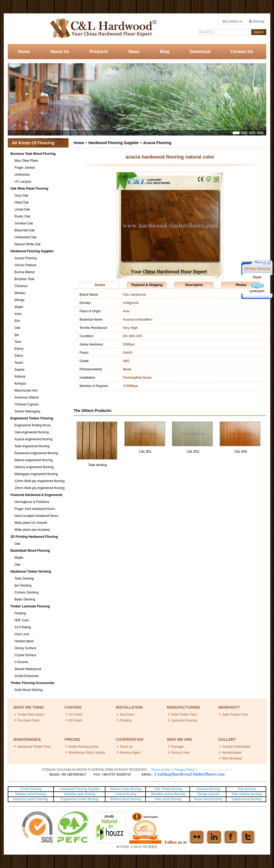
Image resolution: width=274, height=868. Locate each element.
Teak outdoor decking (246, 794)
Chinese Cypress (27, 404)
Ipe (17, 335)
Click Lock (22, 634)
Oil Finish (75, 720)
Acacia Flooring (26, 258)
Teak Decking (24, 578)
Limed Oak (22, 209)
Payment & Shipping (147, 285)
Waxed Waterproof (28, 669)
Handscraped (24, 641)
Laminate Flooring (184, 720)
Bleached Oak (24, 230)
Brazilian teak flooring (79, 794)
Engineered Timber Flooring (32, 418)
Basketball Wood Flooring (30, 551)
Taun (18, 342)
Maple (19, 307)
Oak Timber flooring (168, 789)
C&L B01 (145, 452)
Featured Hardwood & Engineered (36, 495)
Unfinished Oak (25, 237)
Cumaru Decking (26, 592)
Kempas (20, 384)
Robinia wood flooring (126, 799)
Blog (165, 52)
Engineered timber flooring (79, 799)
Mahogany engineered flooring (36, 474)
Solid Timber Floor (184, 715)
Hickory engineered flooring (34, 467)
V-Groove (21, 662)
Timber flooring (31, 789)
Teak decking (97, 465)
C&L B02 (193, 452)
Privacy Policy (184, 770)
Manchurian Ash (26, 390)
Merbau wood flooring (31, 794)
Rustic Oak (22, 216)
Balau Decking (25, 599)
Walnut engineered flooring (34, 460)
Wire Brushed (232, 758)
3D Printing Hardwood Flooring (34, 537)
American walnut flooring (31, 799)
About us (126, 747)
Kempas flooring (208, 789)
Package (177, 747)
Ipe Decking (23, 585)
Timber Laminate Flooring (30, 606)
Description (194, 285)
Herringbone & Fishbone (32, 502)
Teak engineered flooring (32, 446)
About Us (60, 52)
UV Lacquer (23, 182)
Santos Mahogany (27, 411)
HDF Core (22, 620)
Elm (17, 321)
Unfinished (22, 175)
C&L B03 (241, 452)
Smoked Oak (24, 223)
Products (99, 52)
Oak (17, 328)
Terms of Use (161, 770)
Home (24, 52)
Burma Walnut (25, 272)
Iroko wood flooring (168, 799)
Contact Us (233, 21)
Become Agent (130, 753)
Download (200, 52)
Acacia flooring (126, 794)
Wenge (20, 300)
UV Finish (75, 715)
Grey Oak (21, 196)
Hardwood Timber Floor (34, 747)
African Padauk (25, 265)
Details (100, 285)
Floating (20, 613)
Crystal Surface (25, 655)
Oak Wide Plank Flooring (29, 189)
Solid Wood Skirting (28, 690)
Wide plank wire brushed (32, 530)
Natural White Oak (28, 244)
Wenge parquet (208, 794)
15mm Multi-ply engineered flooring (39, 488)
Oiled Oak (22, 202)
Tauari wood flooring (208, 799)
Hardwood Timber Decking (31, 572)
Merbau (20, 293)
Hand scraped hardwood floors (36, 516)
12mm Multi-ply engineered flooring (39, 481)
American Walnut (27, 397)
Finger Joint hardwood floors (35, 509)
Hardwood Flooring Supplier (32, 251)
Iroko (18, 314)
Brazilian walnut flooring (168, 794)
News (134, 52)
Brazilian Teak (24, 279)
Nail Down (127, 715)
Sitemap (257, 21)
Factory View (180, 753)
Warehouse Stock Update (87, 753)
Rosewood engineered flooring (36, 453)
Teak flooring (246, 789)
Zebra (19, 356)
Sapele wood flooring (246, 799)
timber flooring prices (83, 747)
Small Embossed (26, 676)
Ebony (19, 349)
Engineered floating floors (33, 425)
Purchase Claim (29, 720)
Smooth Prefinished (236, 747)
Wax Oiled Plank (26, 161)
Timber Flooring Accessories (33, 683)
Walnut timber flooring (126, 789)
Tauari (19, 363)
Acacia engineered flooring (33, 439)
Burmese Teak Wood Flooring (33, 154)
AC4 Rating (23, 627)
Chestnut (21, 286)
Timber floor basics (31, 715)
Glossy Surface (25, 648)
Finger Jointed (25, 168)
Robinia (20, 377)
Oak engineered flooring (32, 432)
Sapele (19, 370)
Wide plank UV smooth (31, 523)
